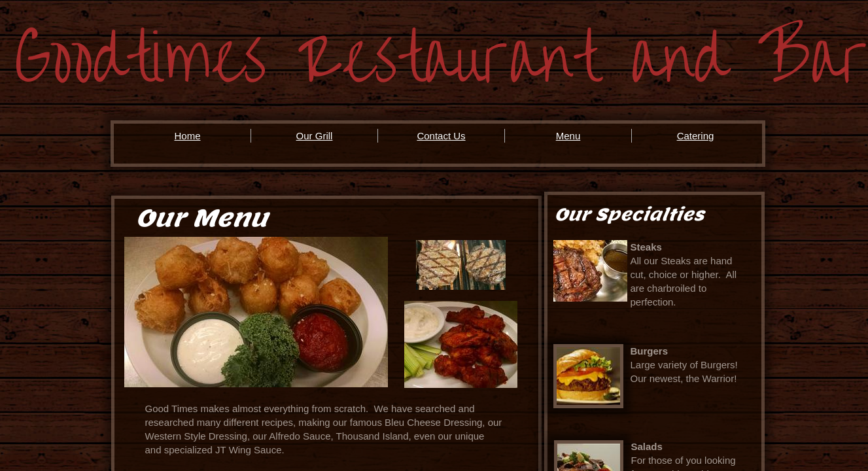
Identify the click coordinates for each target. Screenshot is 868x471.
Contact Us (441, 136)
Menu (568, 136)
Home (187, 136)
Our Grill (315, 136)
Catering (696, 136)
